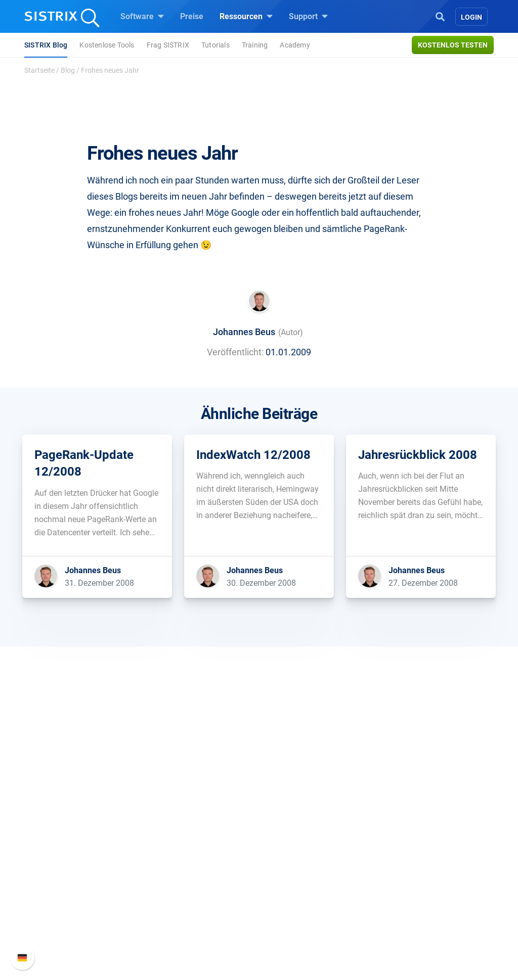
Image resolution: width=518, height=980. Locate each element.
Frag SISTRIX (168, 45)
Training (255, 45)
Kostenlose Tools (107, 45)
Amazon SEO (178, 854)
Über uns (54, 822)
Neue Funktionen (418, 838)
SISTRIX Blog (46, 45)
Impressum (58, 887)
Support (308, 16)
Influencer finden (184, 871)
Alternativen (292, 919)
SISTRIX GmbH (69, 803)
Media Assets (295, 935)
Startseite (39, 70)
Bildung (52, 854)
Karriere (52, 838)
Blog (68, 70)
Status (399, 887)
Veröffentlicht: (235, 352)
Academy (295, 45)
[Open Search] (440, 16)
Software (142, 16)
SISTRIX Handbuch (422, 822)
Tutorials (215, 45)
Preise (192, 16)
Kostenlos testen (453, 45)
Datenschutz (61, 871)
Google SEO (176, 838)
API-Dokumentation (422, 854)
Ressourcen (246, 16)
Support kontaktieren (425, 871)
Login (471, 17)
